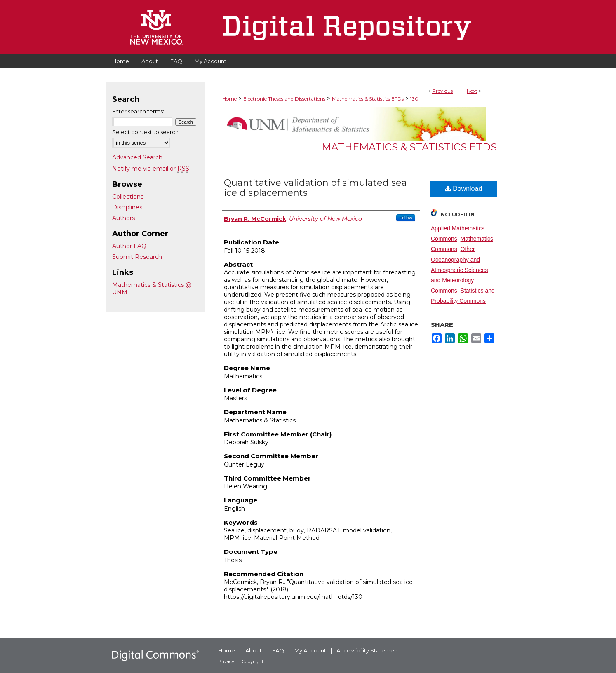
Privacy (226, 661)
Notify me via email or (151, 169)
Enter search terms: (138, 111)
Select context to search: (146, 132)
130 (414, 99)
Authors (123, 218)
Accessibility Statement (368, 650)
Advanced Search (137, 157)
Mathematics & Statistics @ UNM (152, 288)
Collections (128, 197)
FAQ (278, 650)
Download (464, 189)
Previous (442, 91)
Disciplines (127, 207)
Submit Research (137, 257)
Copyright (253, 661)
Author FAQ (129, 246)
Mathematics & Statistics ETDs (368, 99)
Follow (406, 218)
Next (472, 91)
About (254, 650)
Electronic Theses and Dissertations (284, 99)
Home (229, 99)
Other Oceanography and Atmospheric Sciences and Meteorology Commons (460, 270)
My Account (310, 650)
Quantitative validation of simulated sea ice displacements (315, 188)
